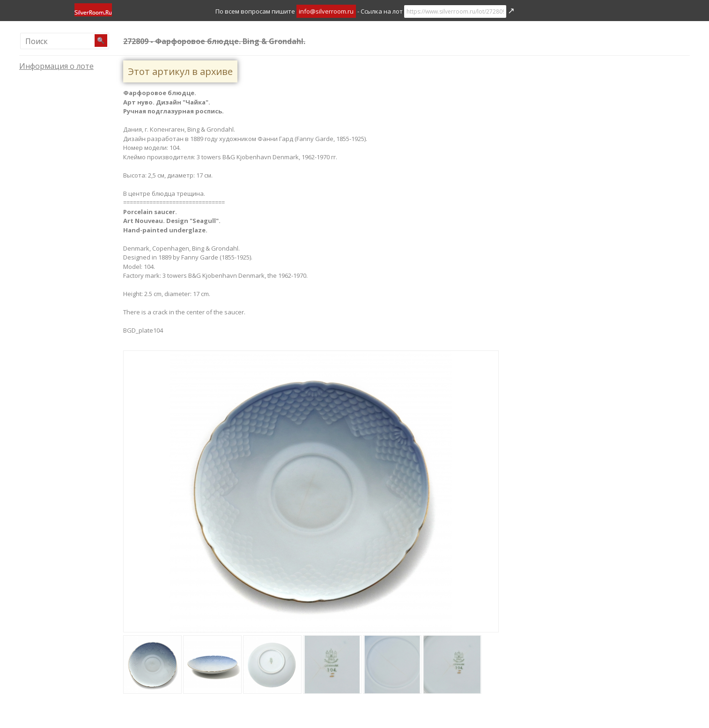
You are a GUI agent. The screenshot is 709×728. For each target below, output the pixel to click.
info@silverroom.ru (326, 11)
